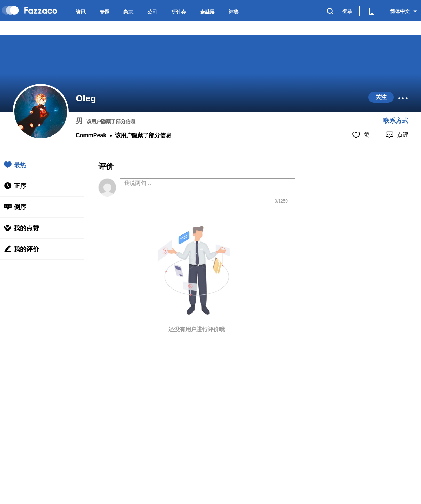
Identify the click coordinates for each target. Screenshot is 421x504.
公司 (152, 12)
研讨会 (179, 12)
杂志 (128, 12)
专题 (105, 12)
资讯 (81, 12)
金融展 (207, 12)
